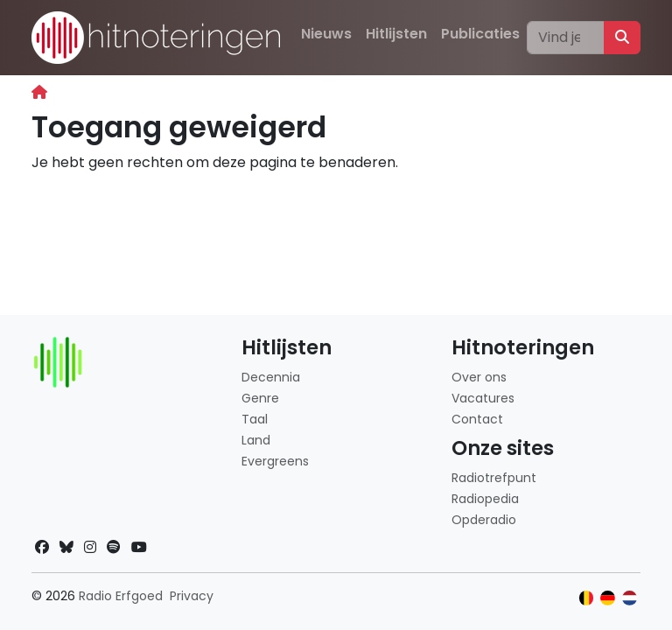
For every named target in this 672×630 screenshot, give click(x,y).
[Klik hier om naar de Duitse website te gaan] (608, 598)
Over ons (479, 377)
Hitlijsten (396, 34)
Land (256, 440)
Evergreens (275, 461)
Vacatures (483, 398)
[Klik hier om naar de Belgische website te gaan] (587, 598)
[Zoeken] (566, 38)
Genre (260, 398)
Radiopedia (485, 499)
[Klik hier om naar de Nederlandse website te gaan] (630, 598)
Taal (255, 419)
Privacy (192, 596)
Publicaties (480, 34)
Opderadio (484, 520)
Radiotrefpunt (494, 478)
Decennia (271, 377)
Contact (477, 419)
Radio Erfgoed (121, 596)
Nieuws (326, 34)
